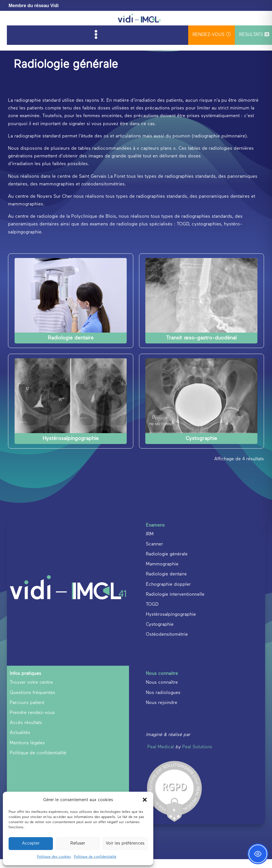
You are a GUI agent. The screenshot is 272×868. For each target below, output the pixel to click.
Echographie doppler (168, 593)
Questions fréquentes (32, 702)
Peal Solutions (197, 756)
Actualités (20, 742)
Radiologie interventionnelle (175, 603)
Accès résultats (26, 732)
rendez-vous (212, 34)
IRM (150, 543)
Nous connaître (162, 692)
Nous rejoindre (162, 712)
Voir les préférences (125, 843)
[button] (145, 800)
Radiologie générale (167, 563)
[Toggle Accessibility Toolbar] (258, 854)
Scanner (154, 553)
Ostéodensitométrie (167, 644)
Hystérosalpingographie (71, 447)
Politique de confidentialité (95, 857)
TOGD (152, 613)
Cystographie (201, 447)
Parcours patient (27, 712)
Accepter (31, 843)
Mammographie (162, 573)
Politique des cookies (54, 857)
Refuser (78, 843)
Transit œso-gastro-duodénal (201, 347)
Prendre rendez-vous (32, 722)
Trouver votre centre (31, 692)
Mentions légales (27, 752)
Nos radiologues (163, 702)
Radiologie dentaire (71, 347)
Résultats (254, 35)
